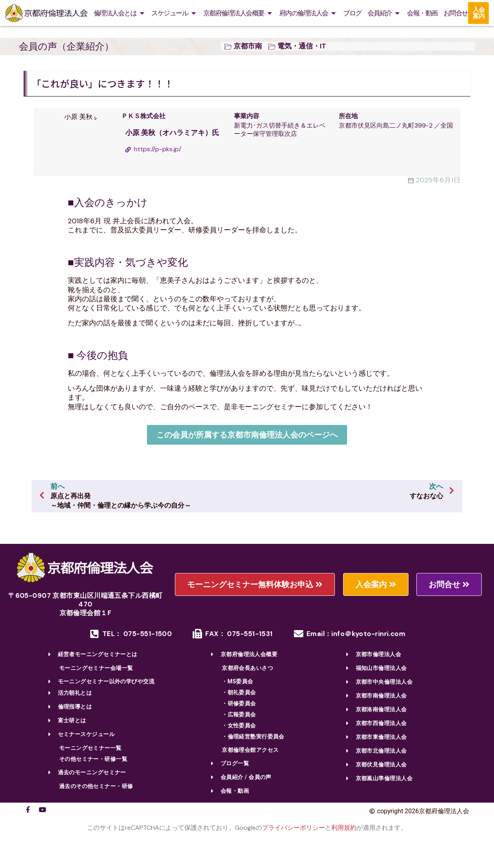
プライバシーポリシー (293, 828)
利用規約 (344, 828)
